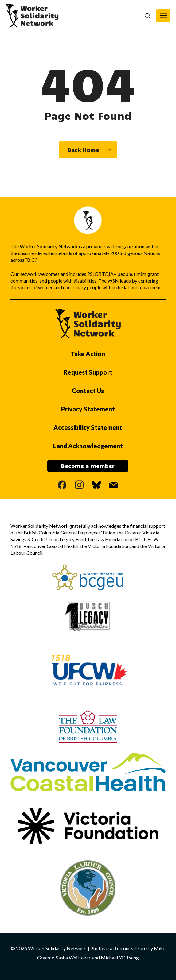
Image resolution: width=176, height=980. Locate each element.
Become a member (88, 466)
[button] (163, 16)
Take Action (88, 354)
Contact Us (88, 391)
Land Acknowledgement (88, 446)
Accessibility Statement (88, 427)
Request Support (88, 372)
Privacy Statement (88, 409)
